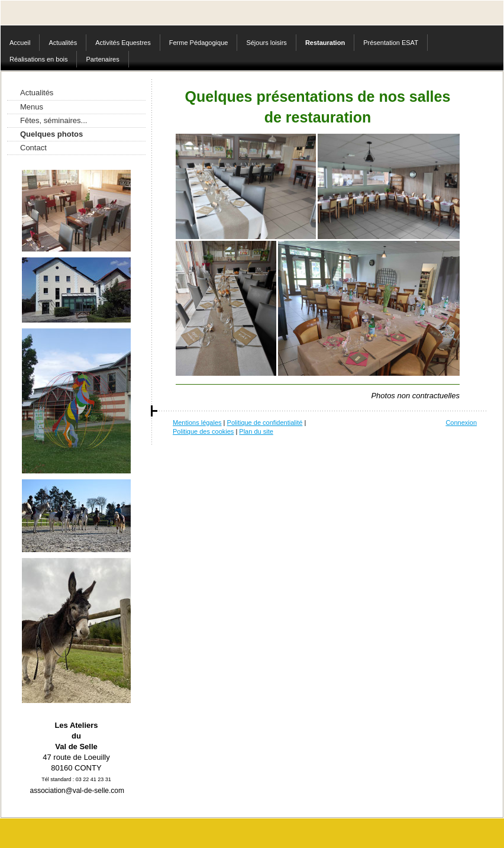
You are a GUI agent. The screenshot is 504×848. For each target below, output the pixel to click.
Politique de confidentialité (265, 423)
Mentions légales (197, 423)
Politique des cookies (203, 431)
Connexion (461, 423)
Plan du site (256, 431)
